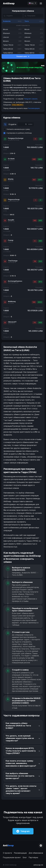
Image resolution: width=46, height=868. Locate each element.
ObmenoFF (12, 322)
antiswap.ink (38, 865)
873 (40, 282)
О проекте (7, 853)
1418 (40, 323)
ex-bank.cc (11, 160)
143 (35, 220)
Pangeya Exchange (16, 138)
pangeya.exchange (14, 140)
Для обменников (36, 853)
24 (40, 139)
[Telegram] (41, 846)
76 (35, 323)
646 (40, 220)
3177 (40, 180)
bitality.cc (11, 181)
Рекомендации (34, 108)
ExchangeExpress (15, 281)
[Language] (32, 3)
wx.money (11, 303)
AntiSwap (9, 3)
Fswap (11, 240)
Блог (25, 857)
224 (40, 261)
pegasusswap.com (13, 201)
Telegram (23, 831)
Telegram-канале (31, 99)
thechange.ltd (12, 262)
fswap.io (10, 242)
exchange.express (13, 283)
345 (34, 159)
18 (35, 261)
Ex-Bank (11, 159)
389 (40, 241)
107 (34, 180)
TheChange (13, 261)
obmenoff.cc (11, 324)
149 (34, 302)
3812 (40, 159)
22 (35, 282)
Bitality (11, 179)
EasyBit (11, 220)
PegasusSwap (14, 199)
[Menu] (41, 3)
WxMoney (12, 301)
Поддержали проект (12, 857)
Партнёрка (33, 857)
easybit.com (11, 222)
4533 (40, 302)
